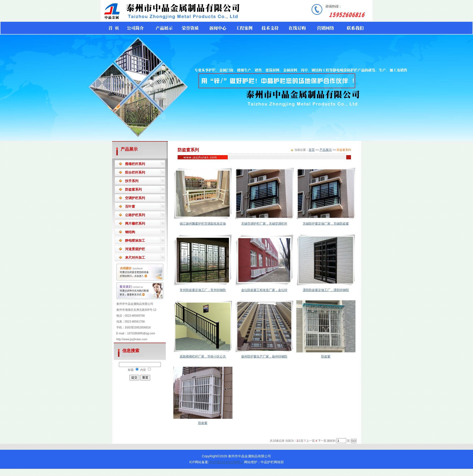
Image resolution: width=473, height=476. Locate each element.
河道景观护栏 (135, 249)
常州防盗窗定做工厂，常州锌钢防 (203, 290)
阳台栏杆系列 (135, 172)
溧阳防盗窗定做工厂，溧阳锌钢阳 (326, 290)
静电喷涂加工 (135, 240)
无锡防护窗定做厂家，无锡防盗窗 (326, 224)
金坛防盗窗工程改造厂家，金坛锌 (264, 290)
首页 (312, 150)
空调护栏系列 (135, 198)
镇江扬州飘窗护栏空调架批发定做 (203, 224)
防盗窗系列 (133, 189)
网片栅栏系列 (135, 223)
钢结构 (130, 232)
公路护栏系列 (135, 215)
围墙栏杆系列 (135, 164)
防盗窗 (326, 356)
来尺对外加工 (135, 258)
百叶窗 (130, 206)
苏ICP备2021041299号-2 (226, 462)
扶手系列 (132, 181)
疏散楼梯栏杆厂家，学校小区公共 (203, 356)
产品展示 (326, 150)
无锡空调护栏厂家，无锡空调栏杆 (264, 224)
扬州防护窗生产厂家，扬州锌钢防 (264, 356)
